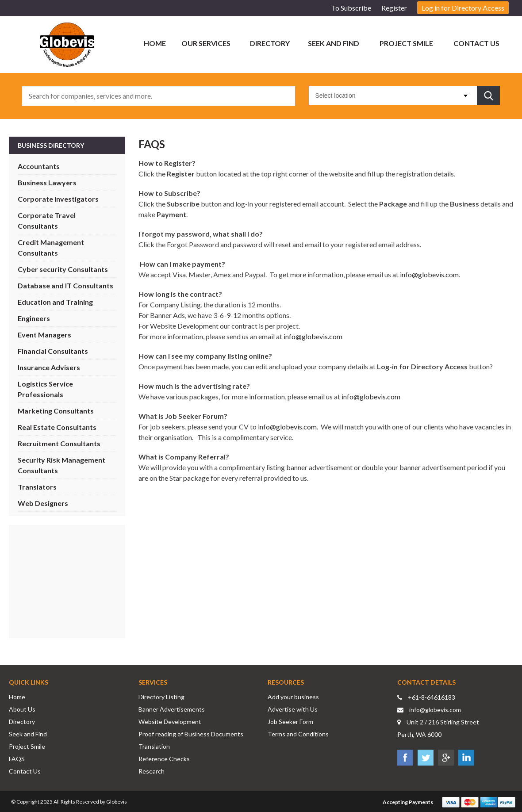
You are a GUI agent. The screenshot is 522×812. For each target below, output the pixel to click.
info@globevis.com (429, 274)
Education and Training (55, 302)
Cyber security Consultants (63, 269)
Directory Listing (161, 697)
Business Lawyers (47, 182)
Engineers (34, 318)
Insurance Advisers (49, 367)
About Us (22, 709)
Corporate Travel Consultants (47, 220)
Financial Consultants (53, 351)
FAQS (17, 759)
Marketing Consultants (56, 411)
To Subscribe (351, 8)
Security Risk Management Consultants (61, 465)
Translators (37, 487)
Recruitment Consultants (59, 443)
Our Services (206, 43)
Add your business (293, 697)
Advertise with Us (293, 709)
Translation (154, 746)
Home (155, 43)
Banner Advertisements (172, 709)
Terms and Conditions (298, 734)
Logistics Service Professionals (45, 389)
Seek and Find (334, 43)
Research (152, 771)
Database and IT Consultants (65, 285)
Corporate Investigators (58, 199)
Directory (270, 43)
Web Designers (43, 503)
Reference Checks (164, 759)
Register (394, 8)
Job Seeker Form (290, 722)
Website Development (170, 722)
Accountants (39, 166)
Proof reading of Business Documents (191, 734)
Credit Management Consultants (51, 247)
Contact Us (476, 43)
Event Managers (44, 335)
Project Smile (406, 43)
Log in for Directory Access (463, 8)
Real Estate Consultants (57, 427)
